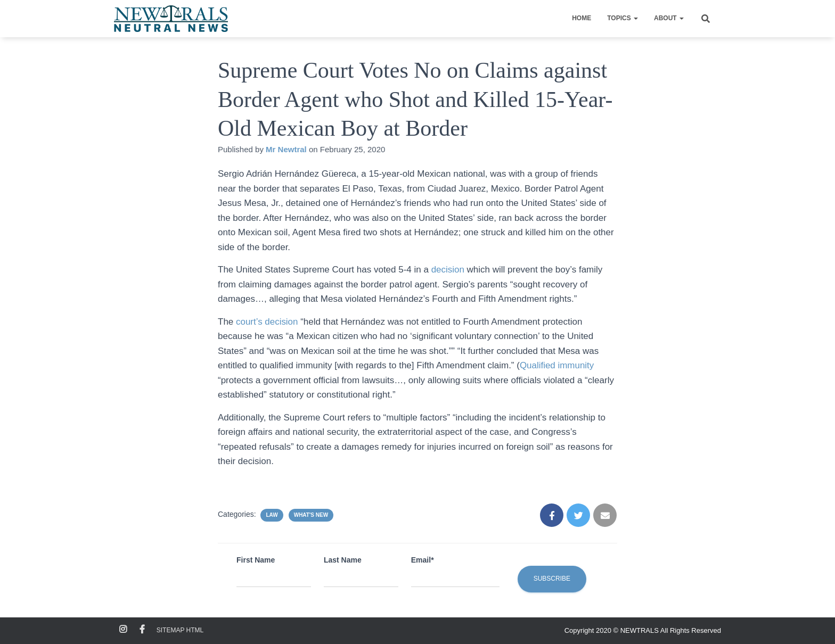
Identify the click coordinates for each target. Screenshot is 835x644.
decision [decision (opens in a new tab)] (449, 270)
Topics (623, 18)
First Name (256, 560)
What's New (311, 515)
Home (582, 18)
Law (272, 515)
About (669, 18)
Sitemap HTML (180, 630)
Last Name (343, 560)
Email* (423, 560)
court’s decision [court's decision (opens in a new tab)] (267, 322)
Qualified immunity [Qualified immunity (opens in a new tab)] (557, 365)
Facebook (142, 630)
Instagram (123, 630)
